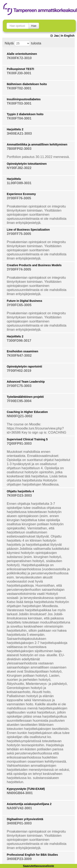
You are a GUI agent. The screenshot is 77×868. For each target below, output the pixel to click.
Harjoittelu (14, 179)
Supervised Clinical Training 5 (27, 439)
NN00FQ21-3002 (20, 416)
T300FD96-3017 (19, 340)
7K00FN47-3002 (19, 355)
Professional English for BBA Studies (32, 855)
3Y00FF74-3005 (19, 269)
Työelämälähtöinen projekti (25, 397)
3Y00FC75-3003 (19, 386)
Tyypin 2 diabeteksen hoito (25, 114)
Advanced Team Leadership (26, 382)
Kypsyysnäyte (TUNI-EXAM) (26, 789)
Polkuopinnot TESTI (20, 69)
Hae (34, 26)
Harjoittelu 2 (15, 129)
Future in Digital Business (25, 301)
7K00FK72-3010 (19, 58)
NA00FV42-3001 (19, 808)
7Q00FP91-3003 (19, 443)
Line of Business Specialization (28, 230)
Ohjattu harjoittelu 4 (20, 491)
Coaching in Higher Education (27, 412)
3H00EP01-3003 (19, 823)
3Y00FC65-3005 (19, 305)
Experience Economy (21, 194)
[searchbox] (18, 26)
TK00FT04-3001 (19, 118)
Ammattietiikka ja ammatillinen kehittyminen (37, 144)
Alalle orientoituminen (22, 54)
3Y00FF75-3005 (19, 234)
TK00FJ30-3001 (19, 73)
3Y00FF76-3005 (19, 198)
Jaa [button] (55, 36)
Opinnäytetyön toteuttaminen (27, 164)
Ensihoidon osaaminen (22, 351)
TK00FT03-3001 (19, 103)
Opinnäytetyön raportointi (24, 366)
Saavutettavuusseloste (39, 866)
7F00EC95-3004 (19, 401)
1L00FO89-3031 (19, 183)
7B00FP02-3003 (19, 149)
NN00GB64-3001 (20, 793)
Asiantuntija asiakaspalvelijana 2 (29, 804)
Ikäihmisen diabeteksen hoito (27, 84)
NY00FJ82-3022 (19, 168)
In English (68, 36)
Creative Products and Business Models (34, 265)
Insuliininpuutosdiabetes (24, 99)
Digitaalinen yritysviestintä (25, 819)
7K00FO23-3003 (19, 495)
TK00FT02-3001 (19, 88)
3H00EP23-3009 (19, 859)
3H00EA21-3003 (19, 133)
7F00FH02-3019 (19, 371)
